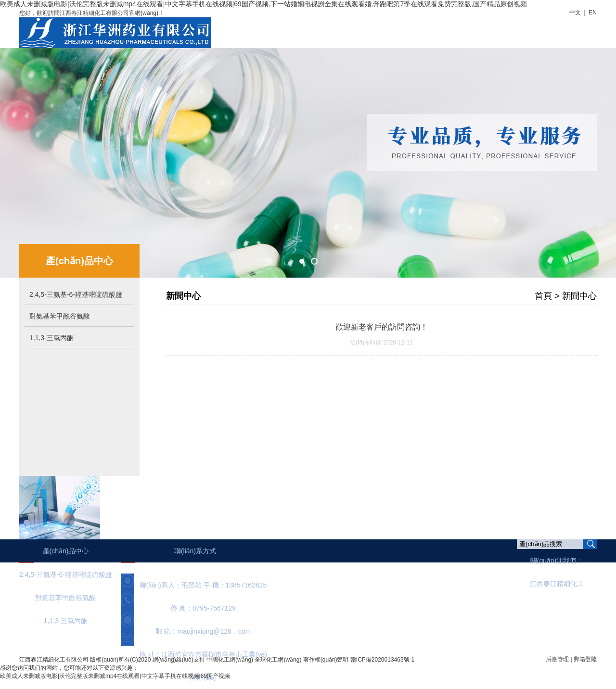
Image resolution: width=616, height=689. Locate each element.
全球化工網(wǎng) (278, 660)
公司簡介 (314, 28)
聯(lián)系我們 (568, 28)
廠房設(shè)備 (468, 28)
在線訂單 (518, 28)
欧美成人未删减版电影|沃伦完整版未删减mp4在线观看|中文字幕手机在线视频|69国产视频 (115, 676)
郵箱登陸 (585, 659)
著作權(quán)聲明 (326, 660)
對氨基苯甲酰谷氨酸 (60, 316)
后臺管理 (557, 659)
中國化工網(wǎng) (230, 660)
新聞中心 (357, 28)
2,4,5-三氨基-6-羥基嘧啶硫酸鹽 (76, 294)
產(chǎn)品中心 (409, 29)
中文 (575, 13)
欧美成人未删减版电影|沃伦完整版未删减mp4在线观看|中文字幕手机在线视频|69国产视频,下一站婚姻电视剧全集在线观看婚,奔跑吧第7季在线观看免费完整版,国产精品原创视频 (263, 4)
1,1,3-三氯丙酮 (51, 338)
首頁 (279, 28)
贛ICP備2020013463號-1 (382, 660)
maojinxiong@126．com (214, 631)
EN (593, 13)
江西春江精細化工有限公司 (54, 660)
